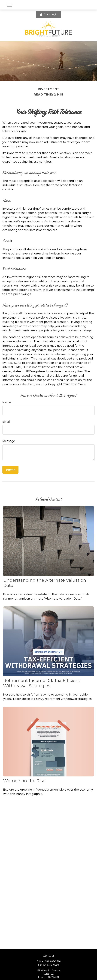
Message (9, 441)
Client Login (49, 14)
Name (7, 402)
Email (6, 422)
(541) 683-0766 (53, 961)
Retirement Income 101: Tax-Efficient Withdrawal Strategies (42, 683)
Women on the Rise (24, 781)
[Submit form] (10, 470)
